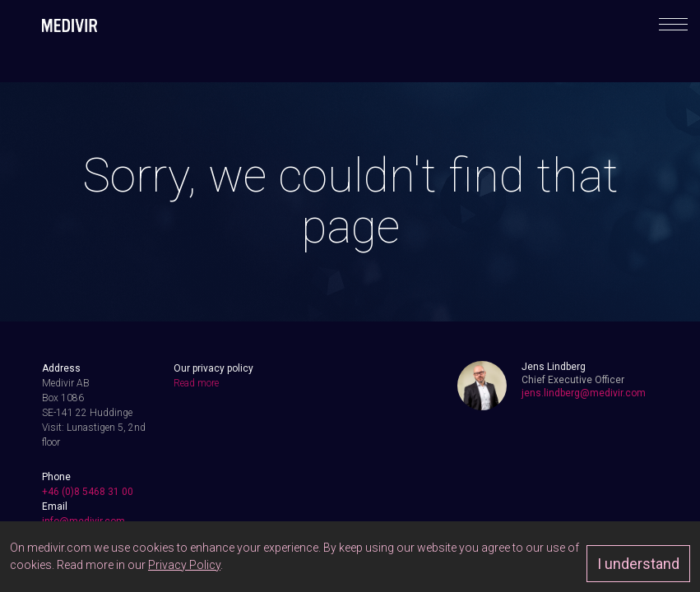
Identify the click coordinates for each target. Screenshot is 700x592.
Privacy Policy (184, 565)
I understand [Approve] (638, 564)
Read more (196, 383)
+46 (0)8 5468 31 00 (88, 492)
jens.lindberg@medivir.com (584, 393)
